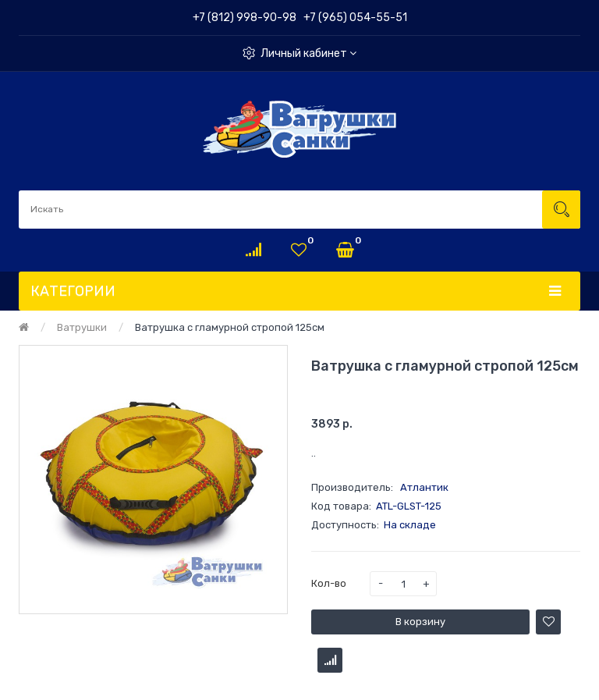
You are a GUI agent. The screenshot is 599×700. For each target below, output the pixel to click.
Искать (561, 210)
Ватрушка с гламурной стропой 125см (230, 327)
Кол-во (329, 583)
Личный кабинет (308, 53)
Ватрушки (82, 327)
